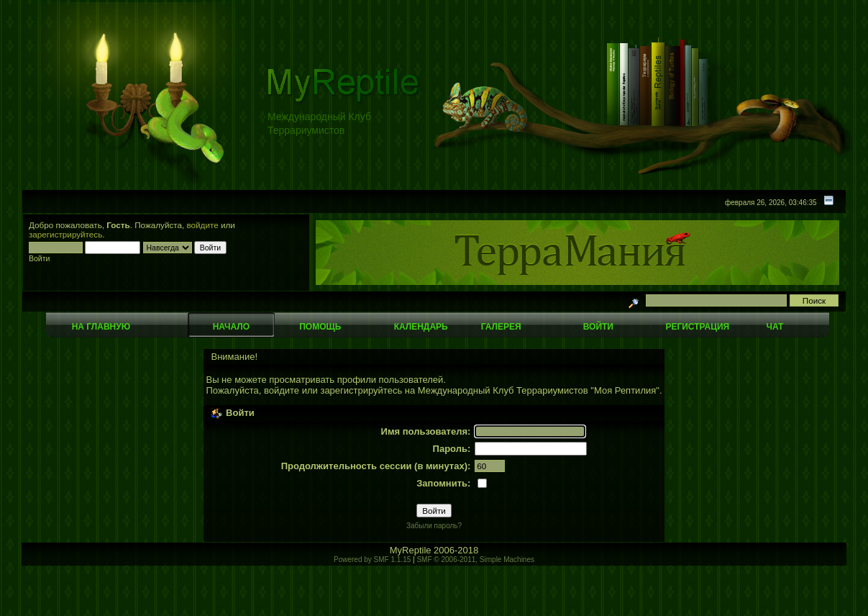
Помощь (320, 327)
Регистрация (697, 327)
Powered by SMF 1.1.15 (372, 560)
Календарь (421, 327)
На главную (101, 327)
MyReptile (411, 550)
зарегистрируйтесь (65, 234)
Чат (775, 327)
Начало (231, 327)
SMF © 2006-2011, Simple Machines (475, 560)
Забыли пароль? (434, 526)
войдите (203, 225)
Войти (598, 327)
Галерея (501, 327)
